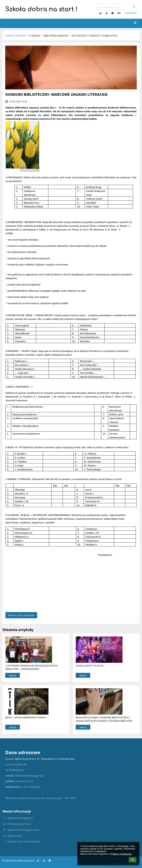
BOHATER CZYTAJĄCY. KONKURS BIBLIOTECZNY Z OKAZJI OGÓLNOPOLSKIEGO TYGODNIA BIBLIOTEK (104, 719)
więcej (13, 675)
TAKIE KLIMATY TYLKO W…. (91, 666)
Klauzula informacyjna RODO (24, 830)
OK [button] (133, 860)
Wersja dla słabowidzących (19, 861)
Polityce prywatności (121, 854)
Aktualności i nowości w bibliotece (95, 36)
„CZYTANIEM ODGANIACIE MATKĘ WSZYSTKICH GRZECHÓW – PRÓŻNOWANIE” (31, 667)
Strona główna (15, 36)
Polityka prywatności (19, 824)
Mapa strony (15, 836)
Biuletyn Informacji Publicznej (24, 841)
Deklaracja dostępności (20, 818)
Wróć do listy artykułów (21, 615)
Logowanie (131, 13)
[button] (119, 13)
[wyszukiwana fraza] (117, 7)
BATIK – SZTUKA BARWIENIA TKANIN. (26, 717)
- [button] (107, 13)
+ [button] (101, 13)
